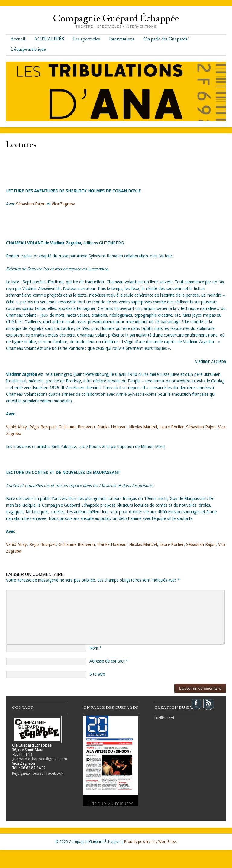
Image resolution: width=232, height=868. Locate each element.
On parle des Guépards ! (167, 39)
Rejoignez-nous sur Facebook (38, 773)
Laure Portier (172, 427)
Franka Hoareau (112, 427)
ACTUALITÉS (49, 39)
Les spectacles (87, 39)
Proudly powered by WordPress (150, 842)
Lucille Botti (164, 718)
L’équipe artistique (28, 49)
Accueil (18, 39)
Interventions (122, 39)
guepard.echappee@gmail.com (40, 759)
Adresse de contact (109, 661)
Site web (97, 674)
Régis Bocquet (43, 427)
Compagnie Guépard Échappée (116, 18)
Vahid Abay (16, 427)
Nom (96, 648)
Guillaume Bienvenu (77, 427)
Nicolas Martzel (143, 427)
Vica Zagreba (63, 204)
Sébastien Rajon (31, 204)
